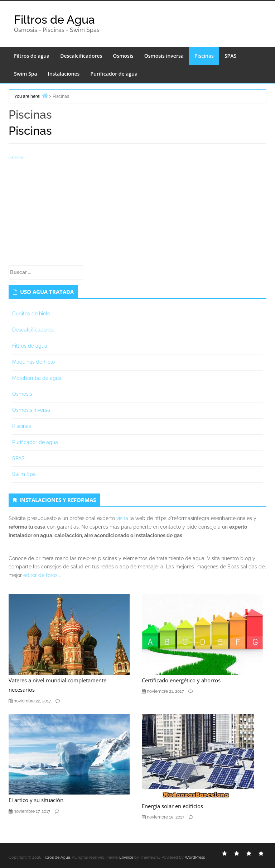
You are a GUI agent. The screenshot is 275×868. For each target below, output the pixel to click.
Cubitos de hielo (31, 314)
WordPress (195, 857)
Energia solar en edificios (172, 806)
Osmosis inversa (164, 56)
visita (122, 518)
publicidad (17, 157)
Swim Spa (26, 74)
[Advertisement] (137, 211)
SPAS (230, 56)
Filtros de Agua (54, 20)
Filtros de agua (32, 56)
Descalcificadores (81, 56)
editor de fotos (40, 575)
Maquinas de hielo (33, 362)
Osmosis (123, 56)
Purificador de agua (114, 74)
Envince (126, 857)
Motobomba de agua (37, 378)
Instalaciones (64, 74)
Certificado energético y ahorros (181, 680)
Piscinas (204, 56)
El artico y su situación (36, 800)
